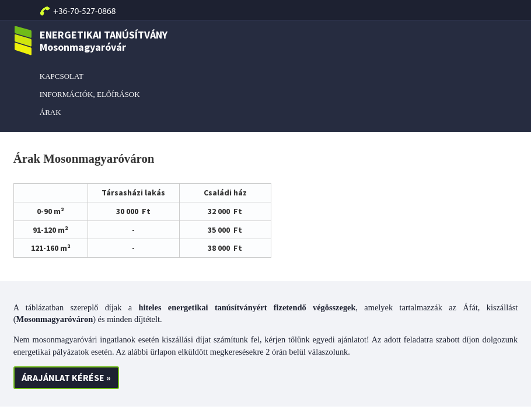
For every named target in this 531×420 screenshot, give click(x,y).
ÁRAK (50, 112)
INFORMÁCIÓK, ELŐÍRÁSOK (90, 94)
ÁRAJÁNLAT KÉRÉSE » (66, 377)
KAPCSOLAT (62, 76)
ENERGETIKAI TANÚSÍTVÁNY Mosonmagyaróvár (90, 41)
